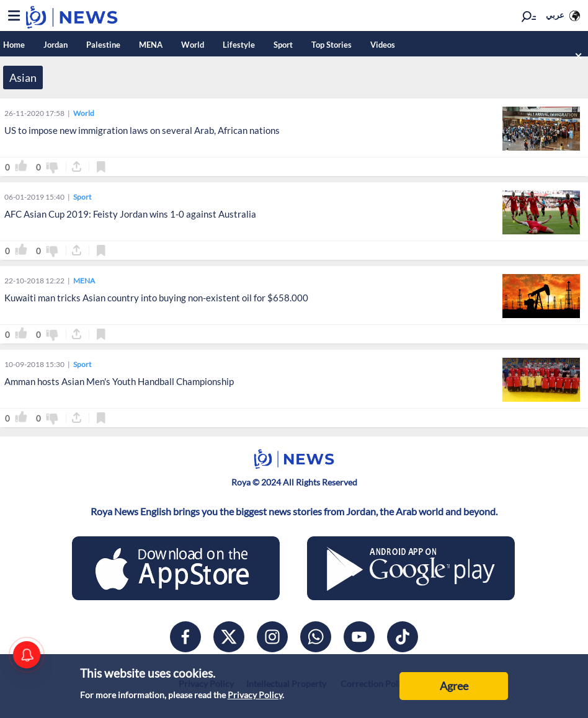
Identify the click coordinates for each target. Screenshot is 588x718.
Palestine (103, 45)
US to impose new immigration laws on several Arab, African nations (142, 130)
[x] (229, 637)
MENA (151, 45)
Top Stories (332, 45)
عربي (555, 15)
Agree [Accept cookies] (454, 686)
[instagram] (272, 637)
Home (14, 45)
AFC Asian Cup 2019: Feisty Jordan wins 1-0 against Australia (130, 214)
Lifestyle (239, 45)
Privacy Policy (255, 695)
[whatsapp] (316, 637)
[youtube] (359, 637)
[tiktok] (403, 637)
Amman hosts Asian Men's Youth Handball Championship (119, 381)
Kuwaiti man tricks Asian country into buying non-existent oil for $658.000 (156, 298)
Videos (383, 45)
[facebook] (185, 637)
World (193, 45)
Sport (283, 45)
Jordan (56, 45)
